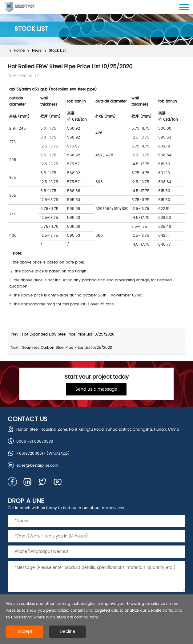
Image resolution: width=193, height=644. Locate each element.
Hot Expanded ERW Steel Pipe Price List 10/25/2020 (68, 334)
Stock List (57, 51)
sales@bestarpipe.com (37, 466)
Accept (25, 632)
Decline (68, 632)
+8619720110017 (31, 454)
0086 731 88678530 (35, 442)
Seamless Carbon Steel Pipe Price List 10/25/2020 (67, 348)
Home (19, 51)
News (37, 51)
